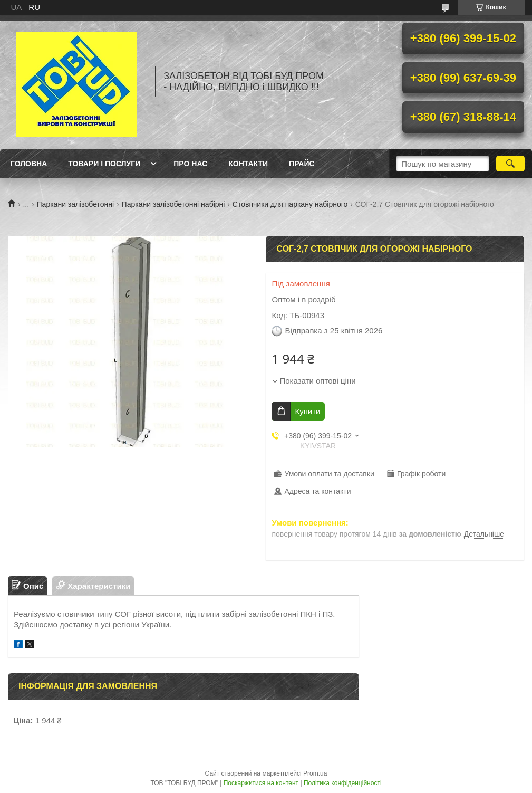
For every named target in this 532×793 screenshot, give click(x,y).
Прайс (302, 164)
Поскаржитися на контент (261, 783)
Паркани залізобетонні (76, 204)
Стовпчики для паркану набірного (290, 204)
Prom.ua (315, 773)
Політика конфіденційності (343, 783)
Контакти (248, 164)
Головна (29, 164)
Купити (307, 411)
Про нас (190, 164)
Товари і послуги (104, 164)
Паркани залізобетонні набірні (173, 204)
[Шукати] (510, 164)
